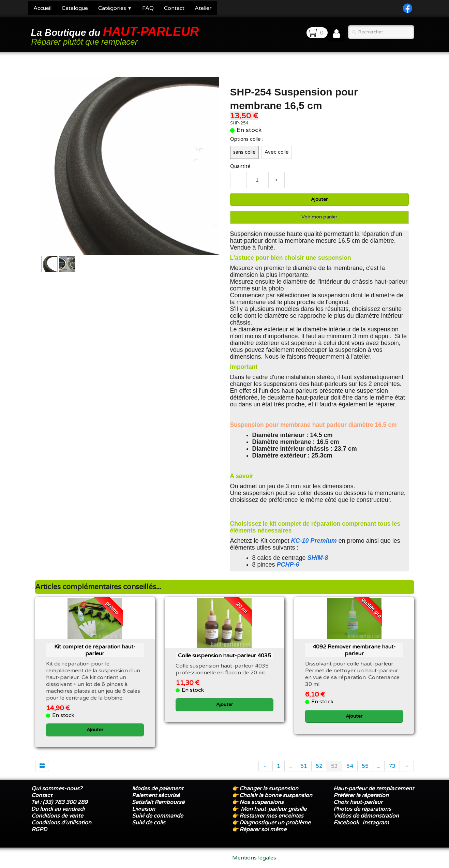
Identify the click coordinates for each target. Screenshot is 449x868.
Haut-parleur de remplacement (374, 789)
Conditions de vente (57, 816)
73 (392, 766)
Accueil (42, 8)
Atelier (203, 8)
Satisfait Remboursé (158, 802)
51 (304, 766)
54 (350, 766)
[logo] (116, 35)
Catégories (115, 8)
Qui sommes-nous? (57, 789)
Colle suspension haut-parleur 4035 (224, 656)
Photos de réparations (362, 809)
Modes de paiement (158, 789)
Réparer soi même (263, 829)
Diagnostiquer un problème (275, 823)
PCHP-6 (288, 565)
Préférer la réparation (361, 795)
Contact (174, 8)
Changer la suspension (269, 789)
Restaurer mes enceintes (271, 816)
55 (365, 766)
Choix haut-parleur (359, 802)
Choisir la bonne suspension (276, 795)
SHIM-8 (318, 558)
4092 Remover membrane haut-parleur (354, 650)
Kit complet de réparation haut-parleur (95, 650)
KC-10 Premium (314, 541)
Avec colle (277, 152)
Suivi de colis (149, 823)
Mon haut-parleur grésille (274, 809)
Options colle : (247, 139)
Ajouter (319, 199)
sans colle (244, 152)
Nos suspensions (261, 802)
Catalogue (75, 8)
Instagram (376, 823)
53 (334, 766)
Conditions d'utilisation (61, 823)
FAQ (148, 8)
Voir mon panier (319, 217)
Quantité (240, 167)
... (290, 766)
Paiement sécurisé (156, 795)
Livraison (144, 809)
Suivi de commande (158, 816)
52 (319, 766)
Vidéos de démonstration (366, 816)
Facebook (346, 823)
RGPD (39, 829)
